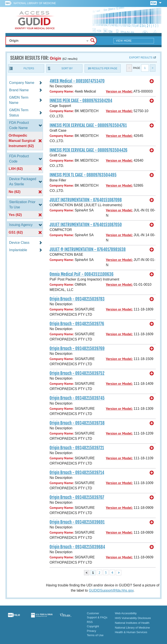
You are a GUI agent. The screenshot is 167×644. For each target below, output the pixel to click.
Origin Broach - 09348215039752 (77, 373)
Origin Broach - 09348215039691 (77, 522)
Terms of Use (95, 635)
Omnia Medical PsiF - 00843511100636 (82, 274)
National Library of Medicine (35, 3)
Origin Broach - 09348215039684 (77, 547)
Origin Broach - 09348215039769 (77, 349)
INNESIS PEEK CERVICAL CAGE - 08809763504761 (88, 125)
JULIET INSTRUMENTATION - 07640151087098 (86, 200)
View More (124, 41)
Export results (141, 58)
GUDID (35, 20)
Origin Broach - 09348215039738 (77, 423)
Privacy (91, 631)
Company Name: (62, 91)
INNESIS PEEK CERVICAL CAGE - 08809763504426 (89, 150)
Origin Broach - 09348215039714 (77, 473)
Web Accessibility (126, 613)
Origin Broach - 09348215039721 (77, 448)
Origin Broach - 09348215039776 (77, 324)
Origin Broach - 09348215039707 (77, 497)
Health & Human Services (131, 632)
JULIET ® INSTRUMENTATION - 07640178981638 (88, 249)
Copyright (93, 626)
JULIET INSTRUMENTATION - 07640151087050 (86, 225)
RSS (90, 622)
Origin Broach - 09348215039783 (77, 299)
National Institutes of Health (132, 623)
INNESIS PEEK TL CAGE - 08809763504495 (83, 175)
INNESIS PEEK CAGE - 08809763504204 (81, 101)
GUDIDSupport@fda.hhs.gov (111, 590)
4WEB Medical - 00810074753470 (77, 81)
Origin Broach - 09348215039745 (77, 398)
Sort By (67, 68)
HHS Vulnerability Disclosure (133, 618)
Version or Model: (119, 91)
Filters (29, 68)
